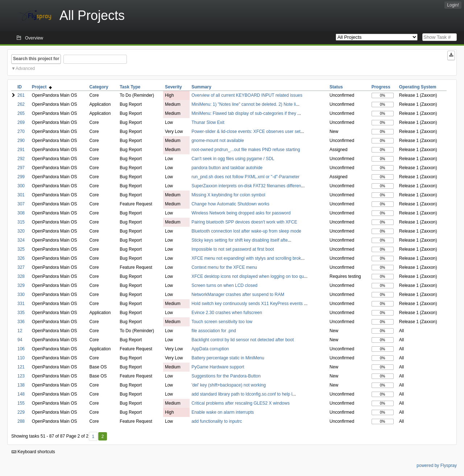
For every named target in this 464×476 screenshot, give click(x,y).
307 (21, 204)
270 (21, 131)
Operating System (418, 87)
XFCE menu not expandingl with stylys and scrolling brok (246, 258)
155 (21, 403)
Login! (453, 5)
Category (99, 87)
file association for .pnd (214, 331)
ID (20, 87)
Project (42, 87)
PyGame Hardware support (218, 367)
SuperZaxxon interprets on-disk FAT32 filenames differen (246, 186)
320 (21, 231)
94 (20, 340)
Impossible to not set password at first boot (233, 249)
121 (21, 367)
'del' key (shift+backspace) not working (229, 385)
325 (21, 249)
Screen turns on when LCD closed (224, 285)
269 (21, 122)
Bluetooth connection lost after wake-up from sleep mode (246, 231)
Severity (173, 87)
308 (21, 213)
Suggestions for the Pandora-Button (226, 376)
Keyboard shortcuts (33, 452)
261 (21, 95)
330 (21, 295)
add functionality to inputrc (217, 421)
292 (21, 159)
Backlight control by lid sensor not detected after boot (243, 340)
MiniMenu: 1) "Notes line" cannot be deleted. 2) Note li (244, 104)
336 (21, 322)
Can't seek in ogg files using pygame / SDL (233, 159)
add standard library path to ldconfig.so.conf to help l (242, 394)
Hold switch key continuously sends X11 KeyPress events (248, 304)
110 (21, 358)
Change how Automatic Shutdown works (230, 204)
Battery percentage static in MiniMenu (228, 358)
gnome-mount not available (218, 141)
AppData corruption (210, 349)
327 (21, 267)
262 (21, 104)
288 (21, 421)
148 (21, 394)
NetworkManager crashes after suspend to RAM (238, 295)
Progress (381, 87)
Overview (34, 38)
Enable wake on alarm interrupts (223, 412)
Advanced (25, 68)
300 (21, 186)
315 (21, 222)
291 (21, 150)
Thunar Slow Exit (208, 122)
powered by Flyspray (437, 465)
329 (21, 285)
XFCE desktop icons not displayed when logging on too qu (248, 276)
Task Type (130, 87)
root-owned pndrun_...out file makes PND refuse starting (246, 150)
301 (21, 195)
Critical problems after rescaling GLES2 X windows (241, 403)
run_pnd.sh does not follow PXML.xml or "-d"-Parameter (245, 177)
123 (21, 376)
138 (21, 385)
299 (21, 177)
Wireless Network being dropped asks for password (241, 213)
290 (21, 141)
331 (21, 304)
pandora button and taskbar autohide (227, 168)
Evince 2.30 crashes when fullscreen (227, 313)
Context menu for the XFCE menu (224, 267)
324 (21, 240)
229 (21, 412)
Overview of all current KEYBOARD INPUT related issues (247, 95)
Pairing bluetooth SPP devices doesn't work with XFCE (244, 222)
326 (21, 258)
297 (21, 168)
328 (21, 276)
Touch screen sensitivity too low (222, 322)
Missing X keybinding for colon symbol (228, 195)
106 (21, 349)
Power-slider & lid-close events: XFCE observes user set (246, 131)
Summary (201, 87)
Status (336, 87)
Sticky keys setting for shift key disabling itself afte (239, 240)
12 (20, 331)
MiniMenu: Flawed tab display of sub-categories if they (244, 113)
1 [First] (93, 437)
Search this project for (36, 59)
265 (21, 113)
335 (21, 313)
